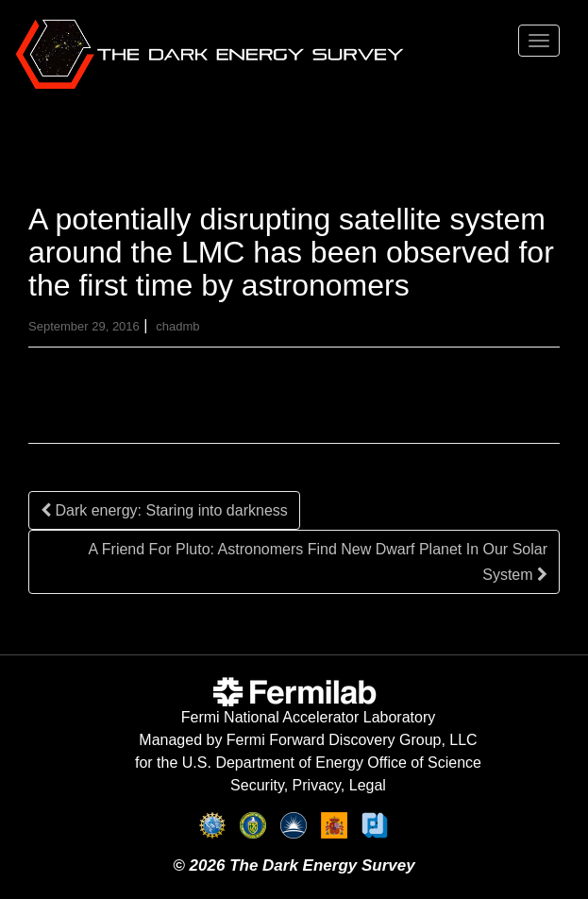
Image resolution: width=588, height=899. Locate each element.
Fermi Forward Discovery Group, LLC (352, 740)
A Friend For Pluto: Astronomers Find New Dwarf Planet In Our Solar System (318, 562)
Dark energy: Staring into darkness (164, 510)
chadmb (177, 326)
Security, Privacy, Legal (308, 785)
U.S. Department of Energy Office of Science (332, 763)
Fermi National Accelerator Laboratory (308, 717)
